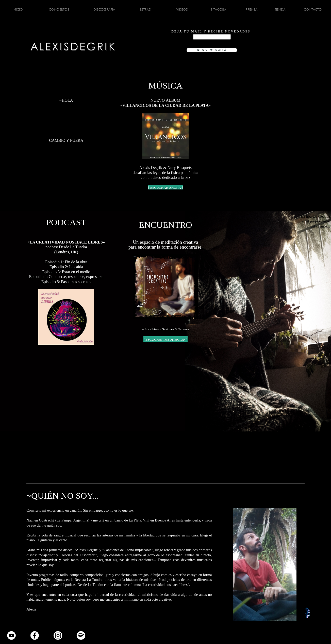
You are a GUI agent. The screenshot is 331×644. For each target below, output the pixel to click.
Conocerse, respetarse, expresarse (76, 277)
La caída (76, 267)
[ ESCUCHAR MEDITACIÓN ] (165, 340)
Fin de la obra (76, 262)
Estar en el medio (76, 272)
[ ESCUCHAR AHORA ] (165, 188)
